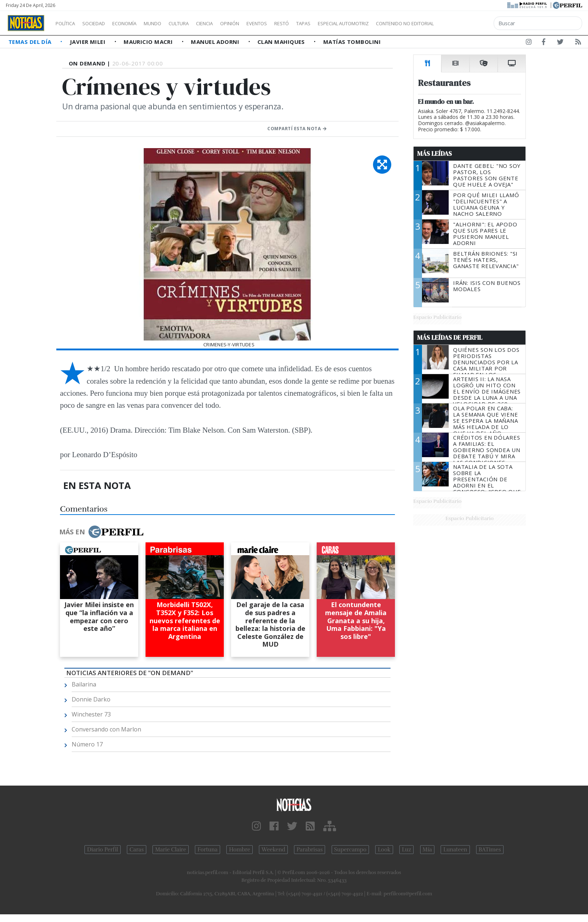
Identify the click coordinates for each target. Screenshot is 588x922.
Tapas (345, 23)
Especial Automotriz (392, 23)
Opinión (260, 23)
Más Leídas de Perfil (450, 338)
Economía (137, 23)
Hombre (240, 850)
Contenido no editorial (467, 23)
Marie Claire (171, 850)
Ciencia (230, 23)
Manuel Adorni (216, 42)
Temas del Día (31, 42)
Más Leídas (435, 154)
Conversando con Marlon (106, 729)
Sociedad (101, 23)
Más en (101, 532)
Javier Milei (88, 42)
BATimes (490, 850)
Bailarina (84, 684)
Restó (320, 23)
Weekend (273, 850)
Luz (406, 850)
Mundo (169, 23)
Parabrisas (310, 850)
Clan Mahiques (282, 42)
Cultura (200, 23)
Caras (137, 850)
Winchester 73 (91, 714)
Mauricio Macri (149, 42)
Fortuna (208, 850)
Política (68, 23)
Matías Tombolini (352, 42)
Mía (427, 850)
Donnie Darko (91, 699)
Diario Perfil (103, 850)
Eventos (291, 23)
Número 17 (87, 744)
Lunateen (455, 850)
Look (384, 850)
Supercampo (350, 850)
